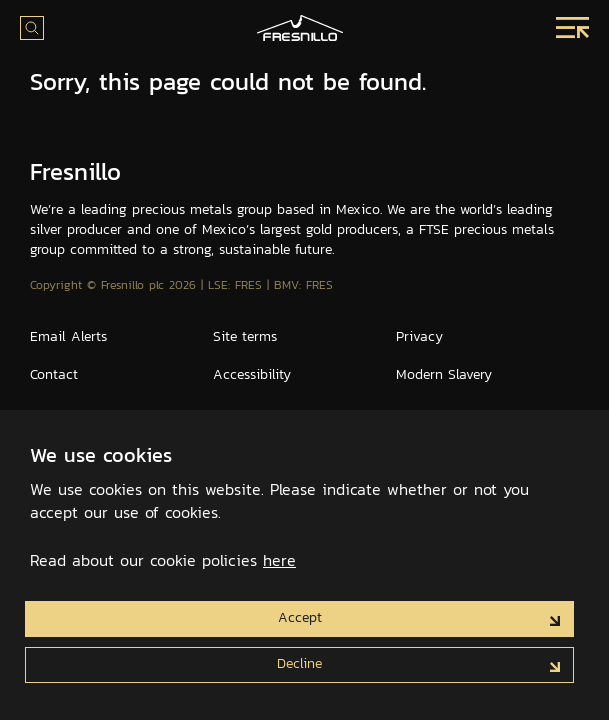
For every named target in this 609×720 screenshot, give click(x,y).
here (279, 560)
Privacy (419, 336)
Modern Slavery (444, 374)
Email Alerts (68, 336)
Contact (54, 374)
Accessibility (252, 374)
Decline (299, 663)
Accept (300, 617)
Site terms (245, 336)
